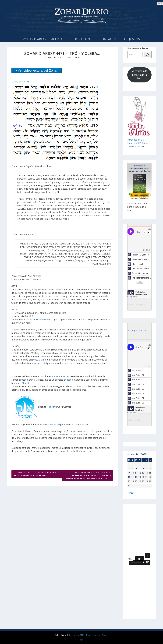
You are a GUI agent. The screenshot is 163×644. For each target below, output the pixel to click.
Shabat (26, 383)
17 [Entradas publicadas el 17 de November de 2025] (133, 477)
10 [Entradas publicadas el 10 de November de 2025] (133, 473)
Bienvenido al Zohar (138, 48)
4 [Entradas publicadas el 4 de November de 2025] (136, 468)
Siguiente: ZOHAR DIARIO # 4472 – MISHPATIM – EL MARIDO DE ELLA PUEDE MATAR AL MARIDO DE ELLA (89, 476)
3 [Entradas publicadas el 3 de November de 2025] (133, 468)
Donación (61, 376)
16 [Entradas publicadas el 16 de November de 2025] (129, 477)
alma (43, 360)
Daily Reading (140, 304)
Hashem (61, 202)
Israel (90, 451)
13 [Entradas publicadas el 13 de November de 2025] (143, 473)
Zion (77, 57)
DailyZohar (130, 304)
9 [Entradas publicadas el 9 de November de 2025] (129, 473)
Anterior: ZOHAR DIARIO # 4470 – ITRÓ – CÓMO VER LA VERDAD (36, 474)
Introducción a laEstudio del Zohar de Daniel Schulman (138, 143)
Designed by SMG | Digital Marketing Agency (88, 635)
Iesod (70, 380)
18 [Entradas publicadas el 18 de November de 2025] (136, 477)
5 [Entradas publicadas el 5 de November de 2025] (140, 468)
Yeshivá (53, 407)
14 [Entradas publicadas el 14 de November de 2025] (147, 473)
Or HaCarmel (53, 424)
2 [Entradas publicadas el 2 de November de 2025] (129, 468)
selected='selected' (160, 4)
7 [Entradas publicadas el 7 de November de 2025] (147, 468)
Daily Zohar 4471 (20, 82)
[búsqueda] (147, 54)
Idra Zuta (138, 420)
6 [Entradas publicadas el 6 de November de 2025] (143, 468)
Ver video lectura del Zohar (38, 70)
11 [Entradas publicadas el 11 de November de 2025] (136, 473)
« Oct (130, 493)
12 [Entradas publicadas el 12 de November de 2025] (140, 473)
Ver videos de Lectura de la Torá (139, 75)
